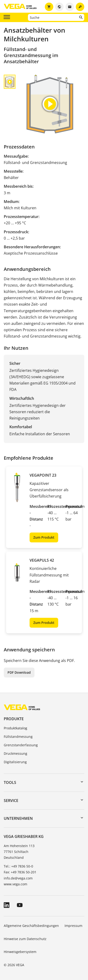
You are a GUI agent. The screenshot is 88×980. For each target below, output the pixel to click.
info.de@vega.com (18, 878)
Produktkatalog (15, 728)
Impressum (73, 926)
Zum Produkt (44, 537)
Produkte (14, 719)
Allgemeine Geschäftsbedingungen (31, 926)
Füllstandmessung (18, 737)
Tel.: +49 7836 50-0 (18, 866)
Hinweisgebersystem (20, 952)
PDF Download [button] (19, 672)
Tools (10, 782)
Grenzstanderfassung (21, 745)
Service (11, 801)
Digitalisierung (15, 762)
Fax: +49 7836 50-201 (20, 872)
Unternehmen (18, 818)
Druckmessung (15, 753)
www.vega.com (15, 884)
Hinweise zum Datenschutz (25, 939)
